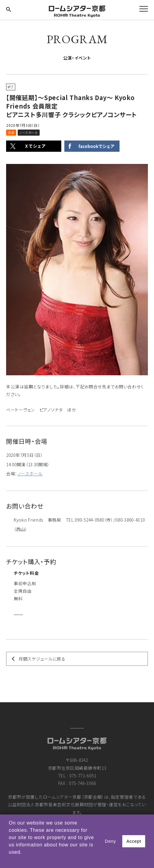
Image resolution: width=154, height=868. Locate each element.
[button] (10, 860)
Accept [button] (134, 841)
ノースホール (30, 474)
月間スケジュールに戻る (42, 659)
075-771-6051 (83, 776)
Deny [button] (110, 841)
